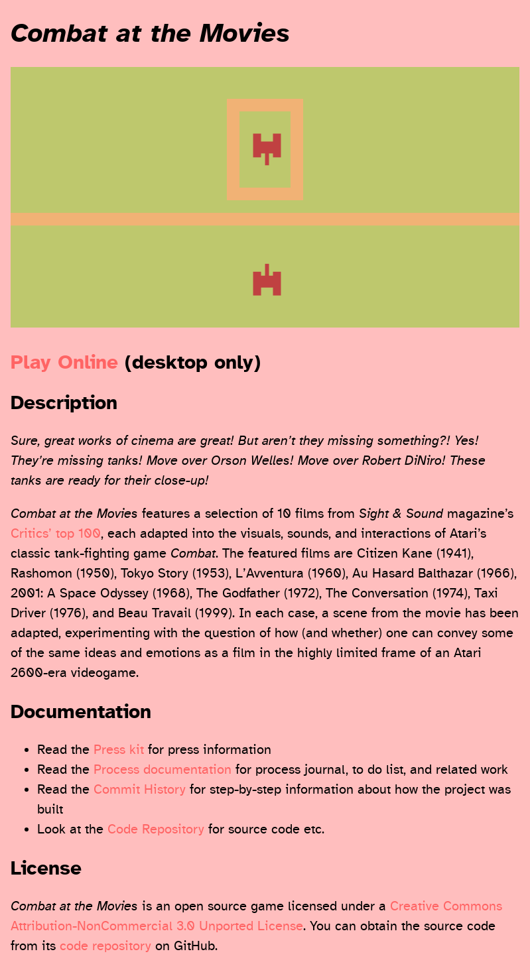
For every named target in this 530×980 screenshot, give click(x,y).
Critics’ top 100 (56, 533)
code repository (105, 946)
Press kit (119, 750)
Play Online (64, 362)
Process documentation (163, 769)
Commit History (140, 789)
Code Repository (156, 829)
